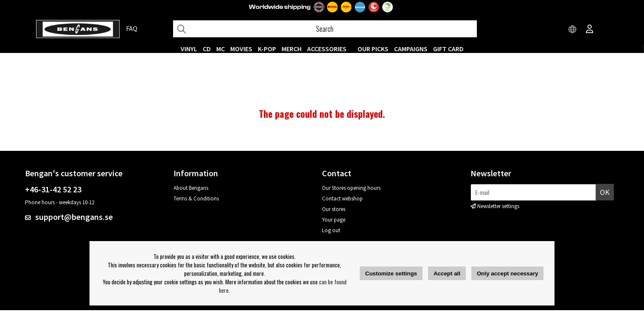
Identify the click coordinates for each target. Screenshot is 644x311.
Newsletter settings (498, 207)
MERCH (292, 49)
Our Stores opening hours (351, 189)
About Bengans (191, 189)
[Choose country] (573, 30)
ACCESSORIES (327, 49)
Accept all (447, 274)
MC (221, 49)
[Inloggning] (590, 30)
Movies (241, 49)
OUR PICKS (373, 49)
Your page (334, 221)
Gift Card (448, 49)
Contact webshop (342, 199)
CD (207, 49)
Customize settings (391, 274)
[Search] (325, 29)
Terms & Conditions (196, 199)
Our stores (334, 210)
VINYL (189, 49)
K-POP (267, 49)
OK (605, 193)
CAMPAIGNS (411, 49)
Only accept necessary (507, 274)
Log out (331, 231)
